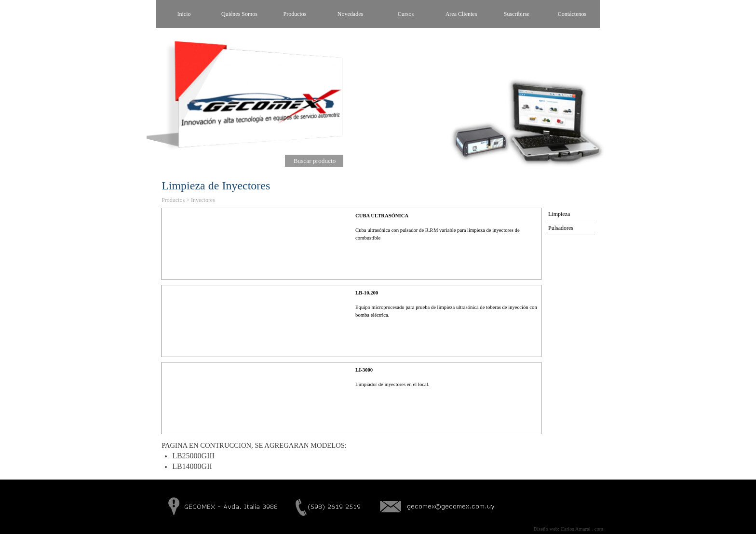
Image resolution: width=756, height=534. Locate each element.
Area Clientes (461, 14)
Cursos (406, 14)
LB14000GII (192, 466)
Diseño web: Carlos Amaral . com (568, 529)
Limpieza (559, 214)
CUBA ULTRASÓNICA (382, 216)
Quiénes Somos (239, 14)
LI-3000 (364, 370)
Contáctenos (572, 14)
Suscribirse (517, 14)
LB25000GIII (193, 456)
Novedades (350, 14)
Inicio (184, 14)
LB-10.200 (367, 293)
